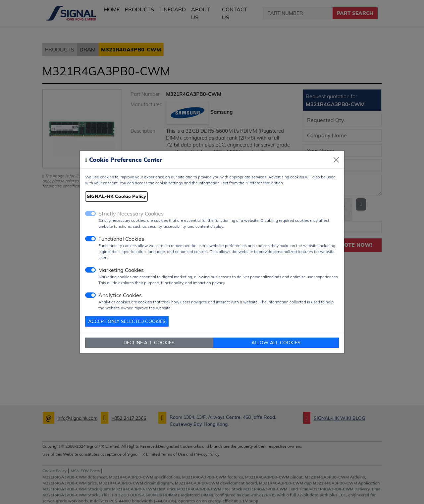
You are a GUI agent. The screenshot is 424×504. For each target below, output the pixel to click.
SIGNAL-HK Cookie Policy (116, 196)
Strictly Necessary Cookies (131, 214)
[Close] (336, 160)
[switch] (90, 239)
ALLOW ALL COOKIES (276, 343)
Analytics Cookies (120, 295)
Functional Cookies (121, 239)
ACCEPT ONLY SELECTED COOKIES (127, 321)
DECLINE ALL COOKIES (149, 343)
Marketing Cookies (121, 270)
